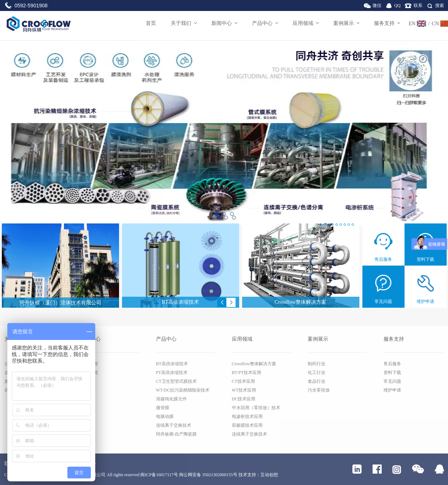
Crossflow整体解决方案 (254, 364)
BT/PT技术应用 (247, 373)
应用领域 (306, 23)
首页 (151, 23)
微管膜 (163, 408)
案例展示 (346, 23)
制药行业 (316, 364)
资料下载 (392, 373)
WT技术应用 (244, 390)
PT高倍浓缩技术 (172, 373)
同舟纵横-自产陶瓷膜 (177, 434)
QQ (397, 5)
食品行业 (316, 381)
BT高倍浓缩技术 (172, 364)
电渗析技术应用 (247, 416)
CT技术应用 (243, 381)
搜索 (440, 5)
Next (231, 302)
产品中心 (265, 23)
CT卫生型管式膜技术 (176, 381)
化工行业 (316, 373)
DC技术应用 (244, 399)
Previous (222, 302)
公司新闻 (89, 364)
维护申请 (392, 390)
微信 (377, 5)
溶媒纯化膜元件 (171, 399)
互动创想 (269, 475)
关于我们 (184, 23)
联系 (418, 5)
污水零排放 (319, 390)
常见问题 (392, 381)
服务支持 (387, 23)
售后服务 (392, 364)
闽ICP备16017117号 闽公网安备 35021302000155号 (189, 475)
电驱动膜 (165, 416)
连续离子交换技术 (174, 425)
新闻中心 (224, 23)
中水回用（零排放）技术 (256, 408)
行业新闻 (89, 373)
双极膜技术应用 (247, 425)
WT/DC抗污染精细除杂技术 (183, 390)
